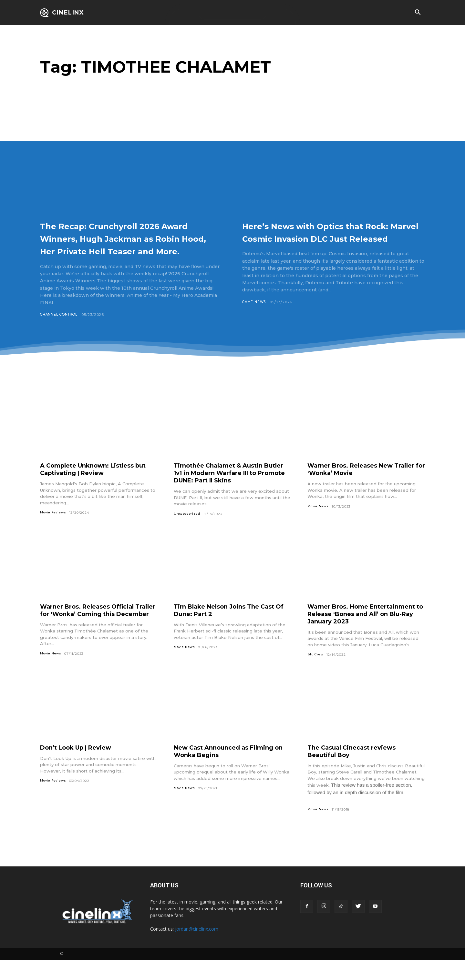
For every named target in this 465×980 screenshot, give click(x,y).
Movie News (319, 519)
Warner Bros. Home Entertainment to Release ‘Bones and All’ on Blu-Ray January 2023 (364, 627)
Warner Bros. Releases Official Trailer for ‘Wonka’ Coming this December (93, 627)
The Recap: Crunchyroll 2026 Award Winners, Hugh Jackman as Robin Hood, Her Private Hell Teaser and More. (131, 244)
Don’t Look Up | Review (81, 767)
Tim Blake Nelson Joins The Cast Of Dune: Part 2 (230, 623)
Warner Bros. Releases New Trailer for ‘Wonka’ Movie (355, 482)
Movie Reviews (54, 525)
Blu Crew (316, 668)
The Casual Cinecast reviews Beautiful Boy (356, 771)
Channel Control (61, 327)
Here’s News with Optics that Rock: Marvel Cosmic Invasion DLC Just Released (327, 238)
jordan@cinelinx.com (197, 949)
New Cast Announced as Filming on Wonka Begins (229, 771)
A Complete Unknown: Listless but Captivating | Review (93, 482)
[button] (418, 13)
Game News (255, 315)
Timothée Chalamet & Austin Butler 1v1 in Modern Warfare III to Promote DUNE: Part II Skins (232, 486)
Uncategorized (187, 527)
